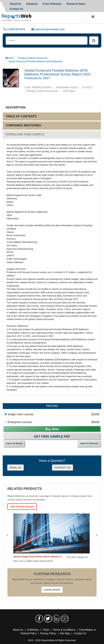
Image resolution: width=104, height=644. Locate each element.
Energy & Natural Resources (33, 58)
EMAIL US (15, 468)
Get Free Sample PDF (52, 437)
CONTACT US (63, 468)
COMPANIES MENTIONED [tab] (23, 125)
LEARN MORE (52, 590)
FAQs (46, 630)
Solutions (32, 4)
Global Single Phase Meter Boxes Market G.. (38, 557)
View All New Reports (22, 507)
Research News (76, 4)
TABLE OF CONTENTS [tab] (21, 116)
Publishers (33, 630)
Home (11, 58)
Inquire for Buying (14, 443)
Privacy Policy (48, 633)
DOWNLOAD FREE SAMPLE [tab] (25, 134)
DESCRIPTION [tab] (15, 107)
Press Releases (52, 4)
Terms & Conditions (64, 630)
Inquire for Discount (89, 443)
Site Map (65, 633)
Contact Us (80, 633)
